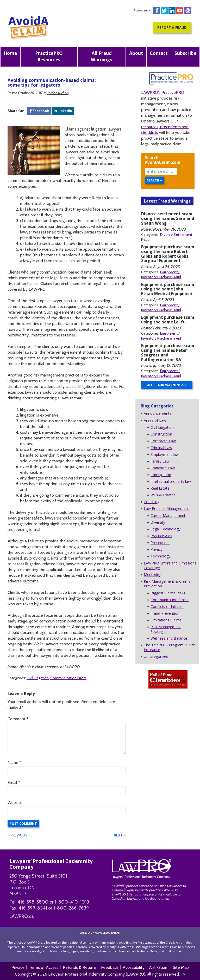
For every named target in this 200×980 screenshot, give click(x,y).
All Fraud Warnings (102, 56)
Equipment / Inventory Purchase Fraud (161, 274)
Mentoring (152, 575)
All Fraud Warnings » (167, 385)
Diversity (158, 522)
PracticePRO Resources (49, 56)
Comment (18, 719)
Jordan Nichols (58, 93)
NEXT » (120, 835)
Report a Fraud (172, 28)
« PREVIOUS (17, 835)
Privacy (157, 549)
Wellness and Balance (169, 638)
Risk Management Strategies (166, 629)
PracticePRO (173, 92)
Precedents (160, 543)
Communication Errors (68, 678)
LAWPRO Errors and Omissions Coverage (170, 565)
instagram (188, 11)
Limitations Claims (166, 620)
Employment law (165, 454)
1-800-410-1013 (72, 902)
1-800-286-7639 (71, 908)
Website (15, 803)
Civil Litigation (38, 678)
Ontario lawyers (123, 890)
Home (10, 53)
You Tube (180, 11)
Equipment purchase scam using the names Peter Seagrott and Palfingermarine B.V (168, 353)
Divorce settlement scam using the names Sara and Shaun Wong (168, 219)
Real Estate (160, 488)
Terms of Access (43, 967)
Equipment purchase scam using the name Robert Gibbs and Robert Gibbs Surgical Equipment (168, 254)
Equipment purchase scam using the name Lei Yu (168, 320)
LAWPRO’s (151, 92)
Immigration (161, 475)
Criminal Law (161, 448)
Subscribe (185, 53)
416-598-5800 (33, 902)
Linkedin (172, 11)
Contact (159, 53)
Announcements (158, 413)
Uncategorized (156, 656)
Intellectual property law (171, 481)
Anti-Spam (159, 967)
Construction (161, 434)
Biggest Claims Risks (168, 593)
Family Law (160, 461)
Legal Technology (165, 529)
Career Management (168, 515)
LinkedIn (63, 111)
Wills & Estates (163, 495)
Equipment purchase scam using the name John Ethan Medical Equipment (168, 289)
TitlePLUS (119, 894)
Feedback (110, 967)
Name (14, 762)
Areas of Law (155, 420)
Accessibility (134, 967)
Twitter (164, 11)
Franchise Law (163, 468)
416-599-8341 (33, 908)
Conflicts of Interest (167, 606)
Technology (160, 556)
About (136, 53)
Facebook (156, 11)
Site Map (181, 967)
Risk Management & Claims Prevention (167, 584)
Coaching (152, 502)
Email (14, 783)
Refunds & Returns (80, 967)
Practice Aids (161, 536)
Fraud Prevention (165, 613)
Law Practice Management (166, 508)
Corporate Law (163, 441)
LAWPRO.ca (22, 916)
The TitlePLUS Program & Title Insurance (170, 647)
